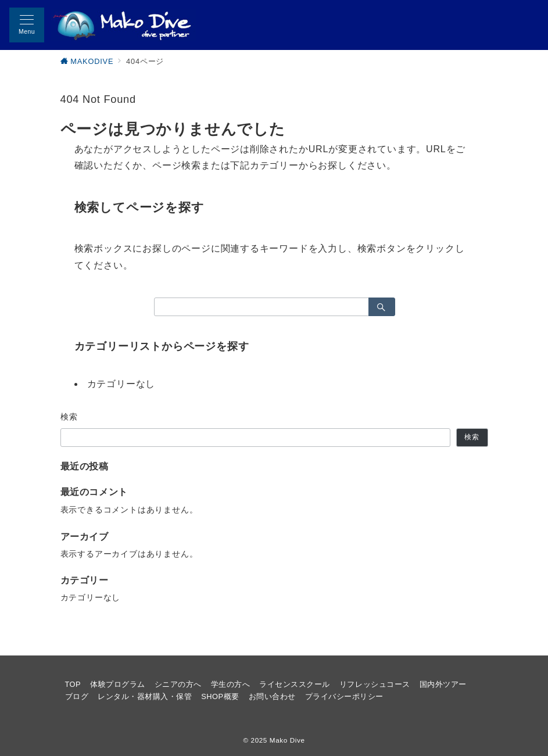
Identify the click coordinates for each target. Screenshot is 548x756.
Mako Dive (287, 740)
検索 (69, 417)
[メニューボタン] (27, 25)
